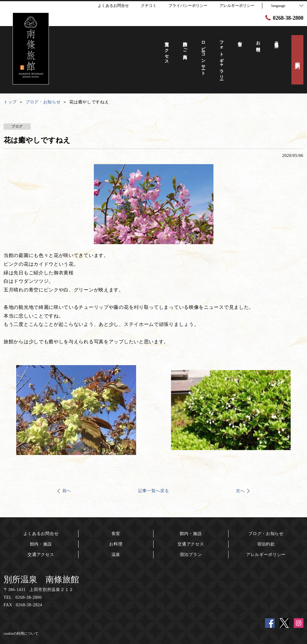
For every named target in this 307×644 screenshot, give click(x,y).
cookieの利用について (21, 634)
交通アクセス (41, 555)
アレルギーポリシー (266, 555)
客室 (116, 534)
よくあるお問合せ (41, 534)
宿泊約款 (266, 544)
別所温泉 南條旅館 (41, 579)
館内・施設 (41, 544)
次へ (240, 491)
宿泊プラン (191, 555)
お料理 (116, 544)
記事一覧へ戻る (154, 491)
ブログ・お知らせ (266, 534)
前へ (67, 491)
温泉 (116, 555)
